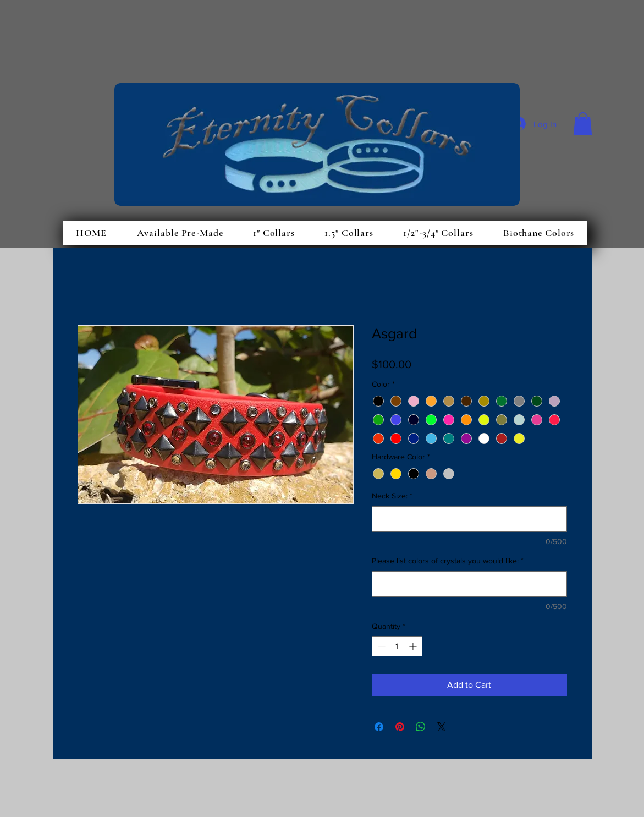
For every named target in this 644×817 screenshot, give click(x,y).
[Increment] (414, 646)
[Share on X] (442, 727)
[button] (583, 124)
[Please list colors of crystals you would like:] (469, 584)
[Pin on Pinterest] (400, 727)
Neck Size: (392, 496)
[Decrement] (380, 646)
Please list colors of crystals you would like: (448, 561)
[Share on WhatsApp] (421, 727)
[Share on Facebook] (379, 727)
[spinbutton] (397, 646)
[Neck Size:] (469, 519)
